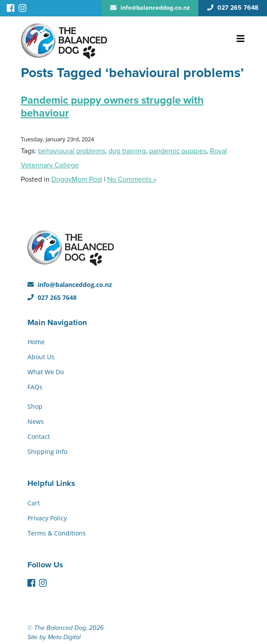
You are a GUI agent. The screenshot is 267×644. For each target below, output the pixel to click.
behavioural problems (72, 151)
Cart (34, 503)
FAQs (35, 387)
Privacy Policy (47, 518)
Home (36, 342)
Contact (39, 436)
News (36, 421)
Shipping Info (47, 452)
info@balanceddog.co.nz (70, 285)
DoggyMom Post (77, 179)
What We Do (46, 372)
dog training (127, 151)
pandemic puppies (178, 151)
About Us (41, 357)
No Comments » (132, 179)
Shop (35, 406)
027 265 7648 (52, 297)
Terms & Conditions (57, 533)
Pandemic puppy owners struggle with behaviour (112, 107)
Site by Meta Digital (54, 637)
